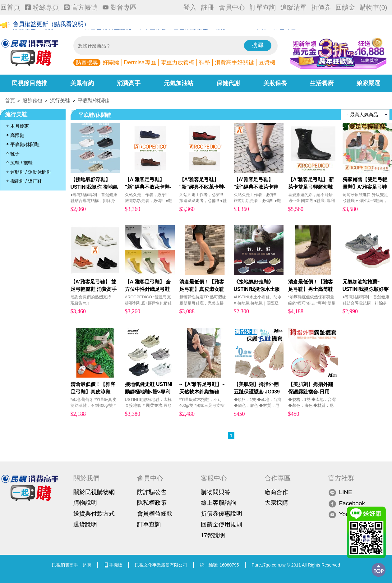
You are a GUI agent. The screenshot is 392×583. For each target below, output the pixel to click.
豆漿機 (267, 62)
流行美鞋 (60, 101)
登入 (190, 7)
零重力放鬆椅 (178, 62)
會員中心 (232, 7)
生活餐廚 (322, 83)
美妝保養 (275, 83)
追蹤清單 (293, 7)
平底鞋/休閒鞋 (93, 101)
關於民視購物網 (94, 492)
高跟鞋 (17, 135)
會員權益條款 (155, 514)
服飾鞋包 (32, 101)
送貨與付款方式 (94, 514)
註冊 (208, 7)
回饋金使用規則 (221, 524)
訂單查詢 (263, 7)
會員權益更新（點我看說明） (51, 25)
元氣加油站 (179, 83)
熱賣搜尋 (87, 62)
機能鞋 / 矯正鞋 (26, 181)
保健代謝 (228, 83)
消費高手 (129, 83)
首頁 (10, 101)
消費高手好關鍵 (234, 62)
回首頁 (10, 7)
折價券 (321, 7)
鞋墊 (205, 62)
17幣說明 (213, 535)
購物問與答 (216, 492)
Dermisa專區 (140, 62)
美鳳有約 (82, 83)
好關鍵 (111, 62)
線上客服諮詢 (219, 503)
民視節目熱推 (30, 83)
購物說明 (85, 503)
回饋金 (345, 7)
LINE (340, 492)
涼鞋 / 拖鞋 (22, 163)
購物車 (374, 7)
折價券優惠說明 (221, 514)
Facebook (347, 503)
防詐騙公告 (152, 492)
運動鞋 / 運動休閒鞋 (31, 172)
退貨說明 (85, 524)
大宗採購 (276, 503)
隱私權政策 (152, 503)
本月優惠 (20, 126)
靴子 (15, 154)
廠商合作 (276, 492)
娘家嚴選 (368, 83)
